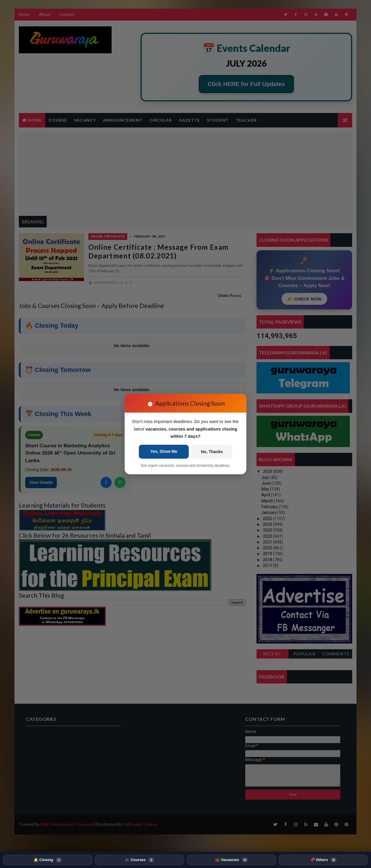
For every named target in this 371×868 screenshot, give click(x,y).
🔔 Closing (48, 860)
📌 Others (323, 860)
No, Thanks (212, 452)
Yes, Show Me (164, 451)
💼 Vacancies (231, 860)
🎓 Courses (140, 860)
